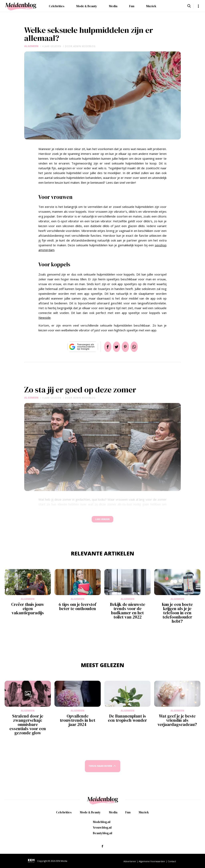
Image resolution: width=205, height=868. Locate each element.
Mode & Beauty (87, 6)
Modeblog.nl (102, 822)
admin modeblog (84, 46)
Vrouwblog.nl (102, 827)
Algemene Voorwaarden (152, 861)
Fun (132, 6)
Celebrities (57, 6)
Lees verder (102, 521)
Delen (103, 347)
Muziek (151, 6)
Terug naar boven (100, 770)
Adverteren (130, 861)
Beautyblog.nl (102, 833)
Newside (45, 318)
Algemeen (31, 46)
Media (113, 6)
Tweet (115, 347)
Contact (172, 861)
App (139, 347)
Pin (127, 347)
